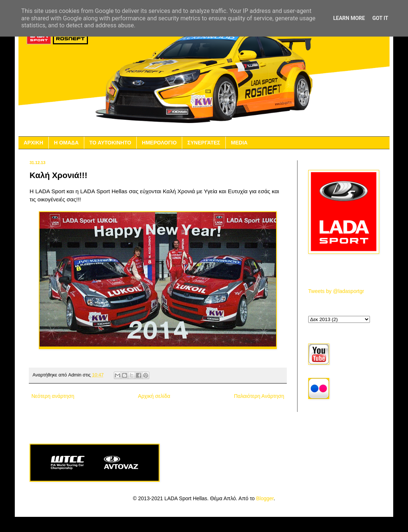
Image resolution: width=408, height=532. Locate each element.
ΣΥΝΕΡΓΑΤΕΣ (204, 143)
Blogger (265, 498)
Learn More (349, 18)
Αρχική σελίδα (154, 396)
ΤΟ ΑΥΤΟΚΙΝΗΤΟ (110, 143)
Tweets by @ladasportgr (336, 291)
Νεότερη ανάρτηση (53, 396)
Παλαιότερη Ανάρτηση (259, 396)
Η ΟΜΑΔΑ (66, 143)
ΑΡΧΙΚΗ (33, 143)
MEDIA (239, 143)
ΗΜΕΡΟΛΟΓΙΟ (159, 143)
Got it (380, 18)
